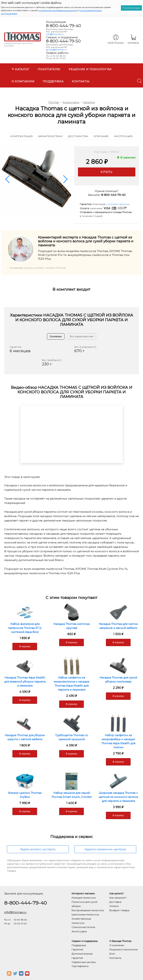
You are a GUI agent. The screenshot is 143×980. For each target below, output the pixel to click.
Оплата (114, 906)
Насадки (89, 102)
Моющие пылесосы (84, 898)
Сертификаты (80, 966)
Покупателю (49, 69)
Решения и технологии (90, 69)
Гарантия (77, 950)
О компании (23, 81)
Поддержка (53, 81)
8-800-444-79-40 (64, 26)
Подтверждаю (131, 8)
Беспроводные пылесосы (88, 910)
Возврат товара (119, 910)
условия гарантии (118, 204)
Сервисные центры (84, 962)
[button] (8, 179)
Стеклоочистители (83, 927)
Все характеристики (82, 336)
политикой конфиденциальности (58, 10)
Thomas (54, 102)
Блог (112, 954)
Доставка (115, 902)
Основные (56, 336)
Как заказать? (118, 898)
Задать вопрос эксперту (38, 849)
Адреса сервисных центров (105, 849)
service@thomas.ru (56, 50)
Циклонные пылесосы (85, 915)
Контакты (81, 81)
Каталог (21, 69)
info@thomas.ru (55, 34)
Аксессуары (71, 102)
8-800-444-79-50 (63, 41)
